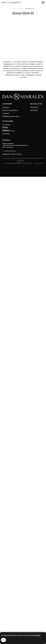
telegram (34, 578)
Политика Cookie (39, 630)
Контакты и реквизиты (10, 578)
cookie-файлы (35, 635)
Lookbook (21, 9)
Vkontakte (34, 574)
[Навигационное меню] (43, 3)
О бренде (6, 574)
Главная (14, 9)
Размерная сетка (8, 598)
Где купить (6, 601)
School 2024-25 (30, 9)
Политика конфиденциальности (11, 630)
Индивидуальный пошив (11, 584)
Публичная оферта (27, 630)
